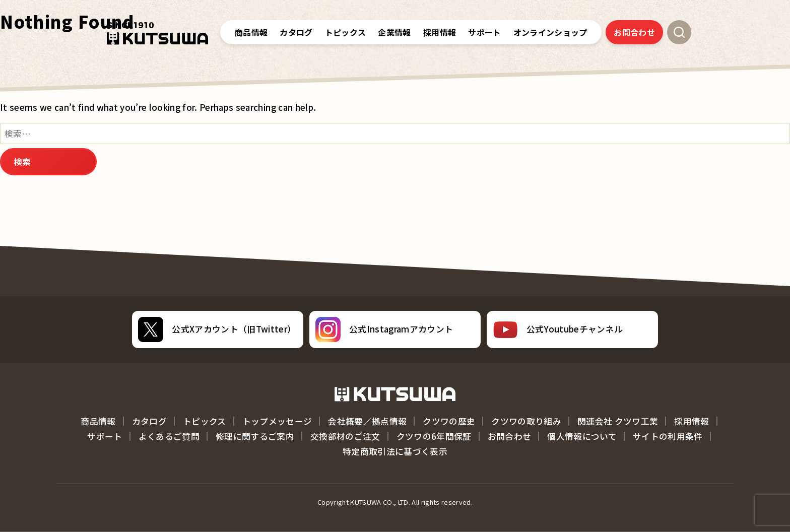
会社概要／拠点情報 (367, 421)
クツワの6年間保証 (434, 436)
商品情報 (251, 32)
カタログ (296, 32)
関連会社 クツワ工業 (618, 421)
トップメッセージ (277, 421)
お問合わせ (634, 32)
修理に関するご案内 (255, 436)
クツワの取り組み (526, 421)
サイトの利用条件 (668, 436)
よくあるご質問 (169, 436)
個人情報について (582, 436)
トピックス (346, 32)
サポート (105, 436)
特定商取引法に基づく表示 (395, 451)
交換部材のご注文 (345, 436)
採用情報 (692, 421)
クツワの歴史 (449, 421)
